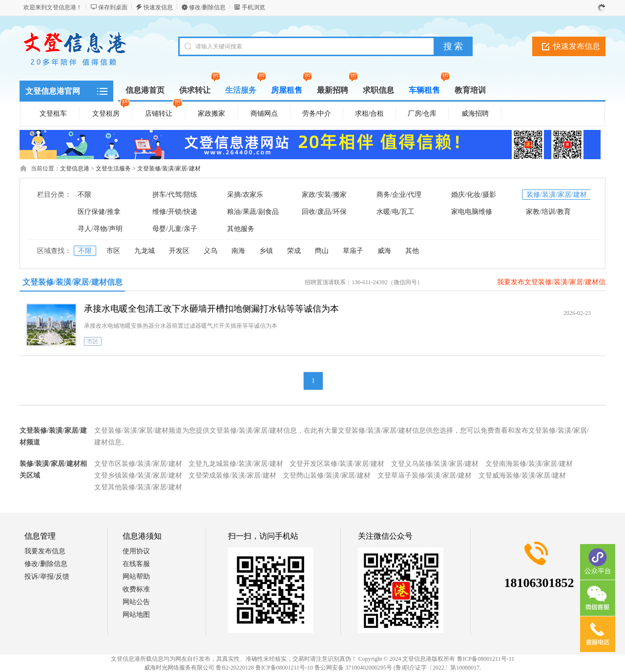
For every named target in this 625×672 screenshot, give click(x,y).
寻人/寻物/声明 (100, 229)
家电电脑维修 (472, 212)
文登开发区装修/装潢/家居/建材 (337, 464)
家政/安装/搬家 (324, 195)
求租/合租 (370, 114)
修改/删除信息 (207, 7)
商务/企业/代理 (399, 195)
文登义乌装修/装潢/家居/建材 (435, 464)
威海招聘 (475, 114)
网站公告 (136, 602)
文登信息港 (75, 168)
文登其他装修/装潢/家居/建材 (138, 487)
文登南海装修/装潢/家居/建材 (529, 464)
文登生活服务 (113, 168)
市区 (113, 251)
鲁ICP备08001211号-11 (486, 659)
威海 (384, 251)
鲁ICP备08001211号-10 (284, 668)
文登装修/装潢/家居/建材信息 (73, 282)
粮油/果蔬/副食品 (253, 212)
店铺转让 (164, 112)
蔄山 (322, 251)
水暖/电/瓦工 (396, 212)
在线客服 (136, 564)
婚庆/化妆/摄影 (474, 195)
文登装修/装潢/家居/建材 (169, 168)
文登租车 (53, 114)
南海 (238, 251)
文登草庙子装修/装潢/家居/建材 (425, 475)
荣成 (294, 251)
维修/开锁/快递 (175, 212)
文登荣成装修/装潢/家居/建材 (232, 475)
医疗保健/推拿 (99, 212)
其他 (412, 251)
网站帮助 (136, 577)
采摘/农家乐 (245, 195)
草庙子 (353, 251)
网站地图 (136, 615)
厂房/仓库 (422, 114)
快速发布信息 (577, 46)
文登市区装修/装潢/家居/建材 (138, 464)
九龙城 (145, 251)
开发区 (179, 251)
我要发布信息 (45, 551)
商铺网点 (264, 114)
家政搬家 (211, 114)
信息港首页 (145, 90)
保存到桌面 (113, 7)
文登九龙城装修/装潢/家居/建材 (236, 464)
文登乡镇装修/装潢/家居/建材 (138, 475)
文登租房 (111, 112)
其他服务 (241, 229)
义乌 (210, 251)
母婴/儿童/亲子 (175, 229)
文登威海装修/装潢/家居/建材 (522, 475)
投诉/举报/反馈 (47, 577)
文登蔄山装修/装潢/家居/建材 (327, 475)
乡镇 (266, 251)
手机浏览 (253, 7)
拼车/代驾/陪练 (175, 195)
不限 (84, 195)
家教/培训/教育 (548, 212)
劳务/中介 (317, 114)
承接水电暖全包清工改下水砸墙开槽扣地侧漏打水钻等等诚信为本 (211, 309)
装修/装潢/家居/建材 (557, 195)
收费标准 (136, 589)
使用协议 (136, 551)
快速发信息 (158, 7)
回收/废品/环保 (324, 212)
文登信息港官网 (53, 91)
